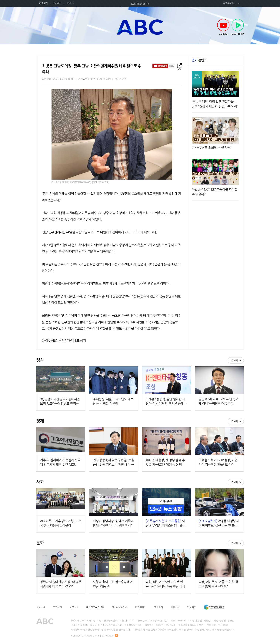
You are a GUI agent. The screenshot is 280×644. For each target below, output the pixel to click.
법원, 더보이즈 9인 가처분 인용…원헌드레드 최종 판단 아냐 (165, 584)
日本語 (70, 3)
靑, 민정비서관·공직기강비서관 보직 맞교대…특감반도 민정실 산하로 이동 (60, 402)
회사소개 (41, 607)
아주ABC (140, 27)
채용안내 (175, 607)
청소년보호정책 (120, 607)
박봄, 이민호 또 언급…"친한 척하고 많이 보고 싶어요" (218, 584)
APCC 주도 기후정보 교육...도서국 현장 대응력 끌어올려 (61, 523)
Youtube (223, 27)
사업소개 (74, 607)
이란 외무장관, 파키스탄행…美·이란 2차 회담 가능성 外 (166, 524)
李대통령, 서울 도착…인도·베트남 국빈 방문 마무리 (113, 401)
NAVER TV (238, 27)
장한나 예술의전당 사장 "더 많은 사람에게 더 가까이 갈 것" (61, 584)
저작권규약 (141, 607)
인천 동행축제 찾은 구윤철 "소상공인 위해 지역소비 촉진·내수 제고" (114, 463)
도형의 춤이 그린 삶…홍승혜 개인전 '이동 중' (113, 584)
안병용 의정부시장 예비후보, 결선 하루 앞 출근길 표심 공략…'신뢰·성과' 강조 (219, 524)
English (58, 3)
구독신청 (57, 607)
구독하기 (164, 66)
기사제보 (192, 607)
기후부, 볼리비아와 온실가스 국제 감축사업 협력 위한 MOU (60, 462)
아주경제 (44, 3)
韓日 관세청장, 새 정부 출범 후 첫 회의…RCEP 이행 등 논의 (165, 462)
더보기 (236, 360)
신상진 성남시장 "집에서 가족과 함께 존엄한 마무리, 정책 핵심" (113, 523)
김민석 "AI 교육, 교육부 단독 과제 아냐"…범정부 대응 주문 (219, 401)
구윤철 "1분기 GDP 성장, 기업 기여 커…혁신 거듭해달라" (218, 462)
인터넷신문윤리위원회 (214, 607)
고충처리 (158, 607)
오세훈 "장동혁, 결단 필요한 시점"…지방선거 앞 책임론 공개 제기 (166, 402)
